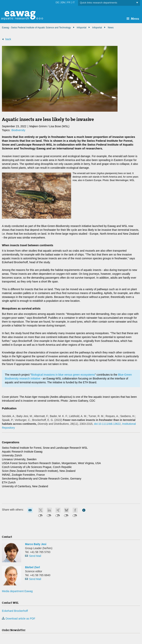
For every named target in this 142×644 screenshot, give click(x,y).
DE (57, 2)
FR (69, 2)
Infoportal (97, 28)
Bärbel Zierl (32, 567)
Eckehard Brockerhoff (15, 611)
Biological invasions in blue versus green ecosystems (63, 375)
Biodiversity (18, 130)
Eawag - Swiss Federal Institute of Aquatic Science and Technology (36, 28)
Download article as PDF (19, 619)
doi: (107, 424)
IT (74, 2)
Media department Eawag (17, 591)
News (111, 28)
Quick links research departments (109, 3)
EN (63, 2)
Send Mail (35, 556)
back (8, 39)
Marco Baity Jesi (36, 544)
